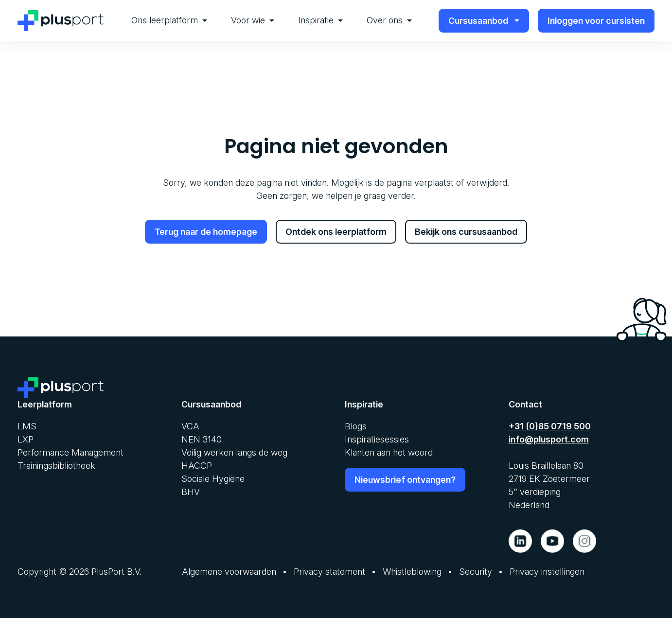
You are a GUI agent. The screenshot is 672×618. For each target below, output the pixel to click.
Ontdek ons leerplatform (336, 232)
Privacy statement (329, 571)
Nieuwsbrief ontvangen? (405, 479)
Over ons (389, 20)
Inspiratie (320, 20)
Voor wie (253, 20)
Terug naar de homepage (206, 232)
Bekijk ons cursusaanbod (466, 232)
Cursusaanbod (484, 21)
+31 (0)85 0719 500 (550, 426)
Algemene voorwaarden (229, 571)
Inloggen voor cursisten (596, 21)
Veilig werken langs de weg (234, 452)
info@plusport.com (549, 439)
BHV (191, 491)
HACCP (197, 465)
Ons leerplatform (169, 20)
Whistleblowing (412, 571)
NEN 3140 (202, 439)
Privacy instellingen (547, 571)
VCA (190, 426)
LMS (27, 426)
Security (476, 571)
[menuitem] (169, 21)
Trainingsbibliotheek (56, 465)
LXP (26, 439)
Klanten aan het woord (389, 452)
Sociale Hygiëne (213, 478)
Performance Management (71, 452)
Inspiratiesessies (377, 439)
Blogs (356, 426)
